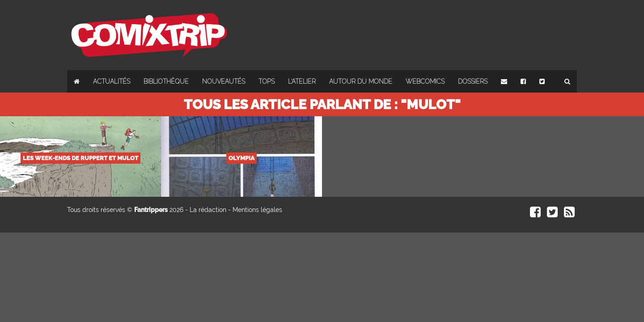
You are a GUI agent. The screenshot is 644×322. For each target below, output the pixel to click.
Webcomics (425, 81)
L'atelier (302, 81)
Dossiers (473, 81)
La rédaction (208, 210)
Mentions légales (257, 210)
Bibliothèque (166, 81)
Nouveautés (224, 81)
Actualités (112, 81)
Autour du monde (361, 81)
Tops (267, 81)
